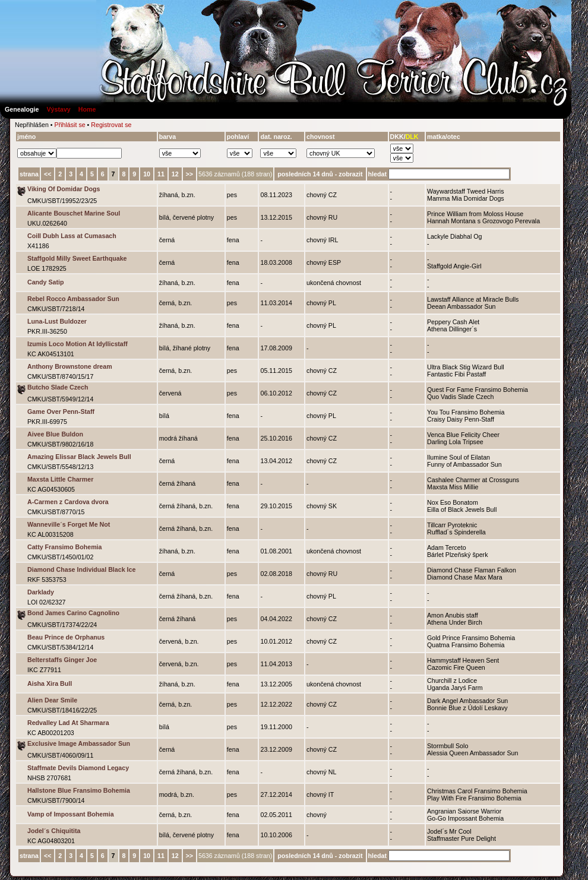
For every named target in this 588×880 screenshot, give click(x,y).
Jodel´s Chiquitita (54, 831)
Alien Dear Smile (52, 700)
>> (189, 174)
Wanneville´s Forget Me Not (69, 524)
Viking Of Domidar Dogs (64, 189)
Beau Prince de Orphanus (66, 637)
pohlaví (238, 137)
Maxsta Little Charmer (60, 479)
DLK (412, 137)
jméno (26, 137)
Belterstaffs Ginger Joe (62, 660)
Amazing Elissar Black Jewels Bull (79, 457)
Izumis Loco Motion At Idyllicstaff (78, 344)
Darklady (41, 592)
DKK (397, 137)
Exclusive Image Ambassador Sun (79, 743)
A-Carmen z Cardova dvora (68, 502)
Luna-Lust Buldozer (57, 321)
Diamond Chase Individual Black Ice (81, 569)
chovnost (320, 137)
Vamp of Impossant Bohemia (71, 814)
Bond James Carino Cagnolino (73, 613)
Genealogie (22, 109)
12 (175, 174)
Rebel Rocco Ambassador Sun (73, 299)
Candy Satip (46, 282)
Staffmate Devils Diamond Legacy (78, 768)
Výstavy (58, 109)
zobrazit (350, 174)
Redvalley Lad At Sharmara (68, 723)
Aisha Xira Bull (50, 683)
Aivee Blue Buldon (55, 434)
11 (161, 174)
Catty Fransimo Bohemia (65, 547)
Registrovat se (111, 125)
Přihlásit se (70, 125)
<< (48, 174)
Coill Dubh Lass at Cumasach (72, 236)
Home (87, 109)
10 (147, 174)
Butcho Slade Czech (58, 387)
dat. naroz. (276, 137)
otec (454, 137)
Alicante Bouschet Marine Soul (74, 213)
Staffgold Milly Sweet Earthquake (77, 258)
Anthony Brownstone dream (70, 366)
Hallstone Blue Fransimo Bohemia (79, 790)
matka (436, 137)
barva (167, 137)
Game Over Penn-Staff (61, 411)
